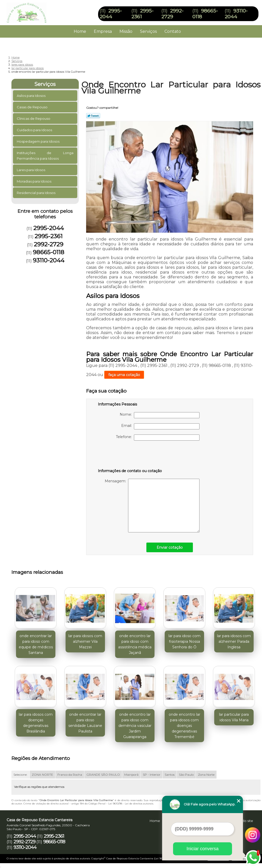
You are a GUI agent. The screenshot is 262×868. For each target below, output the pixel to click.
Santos (170, 775)
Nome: (160, 415)
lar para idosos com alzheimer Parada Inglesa (234, 641)
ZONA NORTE (42, 775)
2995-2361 (49, 236)
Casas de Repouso (33, 107)
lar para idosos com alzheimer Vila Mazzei (85, 641)
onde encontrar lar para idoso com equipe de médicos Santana (36, 644)
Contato (173, 31)
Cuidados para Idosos (35, 130)
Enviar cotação (170, 547)
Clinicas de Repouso (34, 118)
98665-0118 (49, 252)
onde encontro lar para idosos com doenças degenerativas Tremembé (184, 726)
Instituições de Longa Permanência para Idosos (45, 156)
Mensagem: (152, 506)
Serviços (148, 31)
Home (80, 31)
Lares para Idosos (31, 170)
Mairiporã (131, 775)
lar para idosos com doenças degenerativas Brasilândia (36, 723)
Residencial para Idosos (36, 193)
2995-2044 (111, 14)
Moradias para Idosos (34, 181)
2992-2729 (172, 14)
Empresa (103, 31)
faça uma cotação (124, 375)
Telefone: (158, 438)
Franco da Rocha (70, 775)
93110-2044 (236, 14)
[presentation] (130, 456)
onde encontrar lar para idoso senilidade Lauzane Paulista (85, 723)
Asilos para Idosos (32, 96)
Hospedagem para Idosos (38, 141)
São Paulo (186, 775)
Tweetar (93, 116)
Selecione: (20, 775)
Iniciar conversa (203, 849)
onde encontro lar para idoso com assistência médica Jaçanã (135, 644)
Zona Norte (206, 775)
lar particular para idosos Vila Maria (234, 717)
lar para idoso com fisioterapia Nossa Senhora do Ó (184, 641)
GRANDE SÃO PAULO (103, 775)
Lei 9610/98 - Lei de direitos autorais (131, 804)
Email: (160, 426)
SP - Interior (152, 775)
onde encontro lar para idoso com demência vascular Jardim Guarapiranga (135, 726)
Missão (126, 31)
